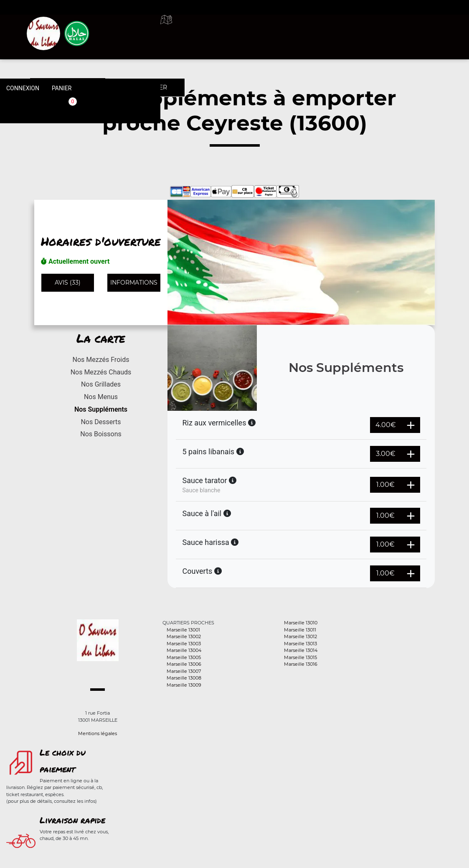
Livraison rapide (72, 820)
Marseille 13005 (184, 657)
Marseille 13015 (300, 657)
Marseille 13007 (184, 671)
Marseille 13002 (184, 636)
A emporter (286, 29)
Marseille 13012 (300, 636)
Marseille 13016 (301, 664)
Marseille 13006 (184, 664)
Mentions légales (98, 733)
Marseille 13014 (301, 650)
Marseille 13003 (184, 644)
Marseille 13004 (184, 650)
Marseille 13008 (184, 678)
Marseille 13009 (184, 685)
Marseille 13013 (300, 644)
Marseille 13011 (300, 630)
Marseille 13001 (183, 630)
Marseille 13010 (301, 623)
